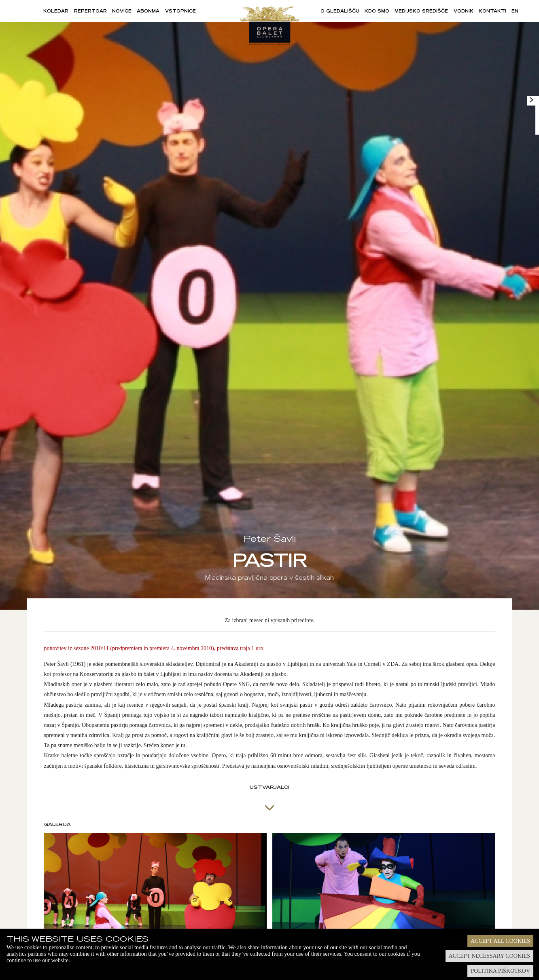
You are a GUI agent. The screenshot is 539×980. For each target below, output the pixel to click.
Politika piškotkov (500, 971)
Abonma (148, 12)
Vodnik (464, 12)
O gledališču (340, 12)
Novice (122, 12)
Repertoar (90, 12)
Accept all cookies (500, 941)
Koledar (56, 12)
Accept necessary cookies (489, 956)
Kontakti (492, 12)
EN (515, 12)
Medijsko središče (421, 12)
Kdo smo (377, 12)
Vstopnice (180, 12)
